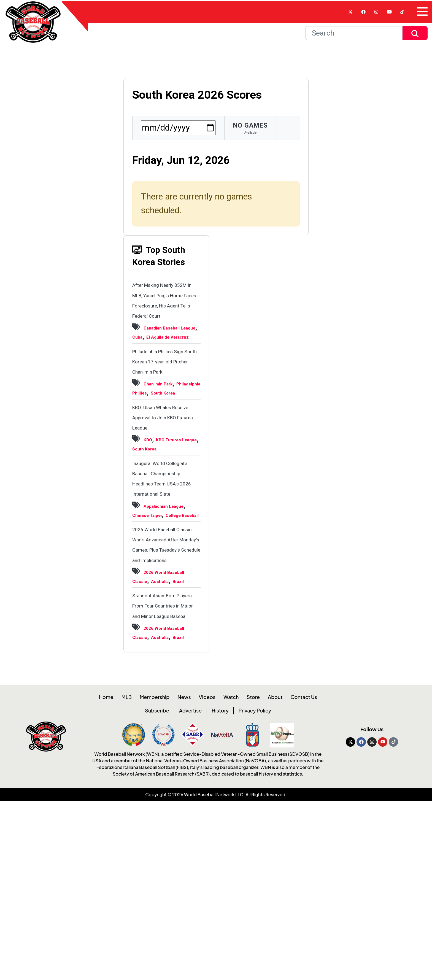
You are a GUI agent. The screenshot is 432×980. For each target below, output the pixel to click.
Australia (146, 723)
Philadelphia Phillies (162, 437)
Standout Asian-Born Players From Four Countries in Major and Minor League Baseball (166, 758)
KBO (150, 503)
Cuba (165, 362)
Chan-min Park (165, 428)
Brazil (171, 723)
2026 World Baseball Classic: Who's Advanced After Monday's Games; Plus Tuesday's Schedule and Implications (166, 662)
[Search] (354, 39)
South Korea (151, 446)
